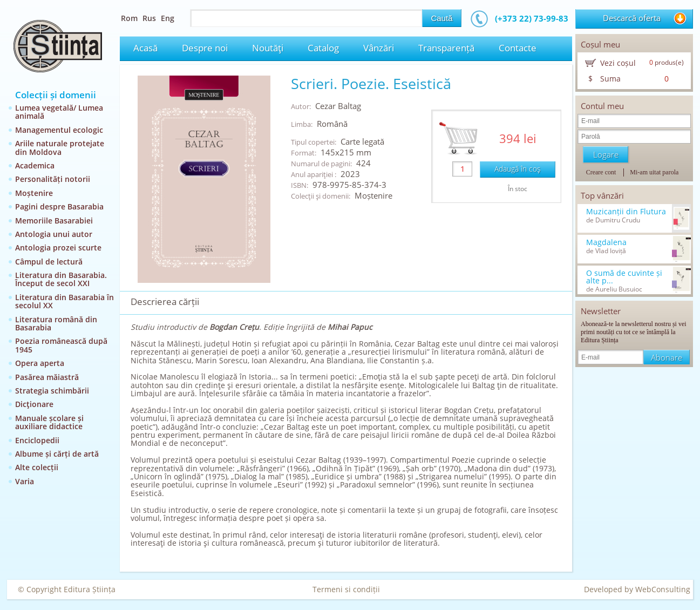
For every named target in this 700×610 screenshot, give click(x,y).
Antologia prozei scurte (58, 248)
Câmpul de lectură (49, 262)
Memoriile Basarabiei (54, 221)
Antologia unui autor (54, 234)
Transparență (446, 48)
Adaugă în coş (518, 169)
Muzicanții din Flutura (626, 212)
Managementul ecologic (59, 130)
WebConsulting (663, 589)
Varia (25, 481)
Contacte (518, 48)
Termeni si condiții (346, 589)
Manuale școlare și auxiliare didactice (49, 422)
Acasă (145, 48)
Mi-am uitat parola (654, 172)
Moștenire (34, 193)
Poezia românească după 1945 (61, 345)
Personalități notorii (53, 179)
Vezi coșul (618, 63)
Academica (35, 165)
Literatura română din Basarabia (56, 323)
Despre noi (205, 48)
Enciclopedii (37, 440)
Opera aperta (40, 363)
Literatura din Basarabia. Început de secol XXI (61, 279)
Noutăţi (268, 48)
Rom (129, 18)
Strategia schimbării (52, 391)
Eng (168, 18)
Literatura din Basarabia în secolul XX (64, 301)
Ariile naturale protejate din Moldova (60, 147)
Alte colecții (37, 467)
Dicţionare (34, 404)
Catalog (323, 48)
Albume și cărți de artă (57, 454)
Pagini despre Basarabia (59, 206)
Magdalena (606, 242)
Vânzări (379, 48)
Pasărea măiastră (47, 377)
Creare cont (601, 172)
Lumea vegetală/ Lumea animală (59, 112)
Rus (149, 18)
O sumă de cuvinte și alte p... (624, 277)
